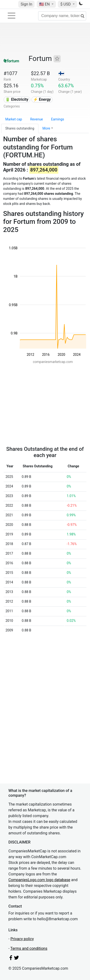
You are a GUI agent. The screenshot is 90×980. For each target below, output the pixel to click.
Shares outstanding (20, 128)
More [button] (46, 128)
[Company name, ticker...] (62, 16)
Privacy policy (22, 939)
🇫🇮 (61, 73)
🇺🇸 (45, 4)
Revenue (37, 119)
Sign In (26, 4)
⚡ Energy (42, 99)
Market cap (14, 119)
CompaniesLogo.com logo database (39, 880)
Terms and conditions (29, 948)
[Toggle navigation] (12, 16)
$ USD (66, 4)
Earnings (58, 119)
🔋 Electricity (17, 99)
